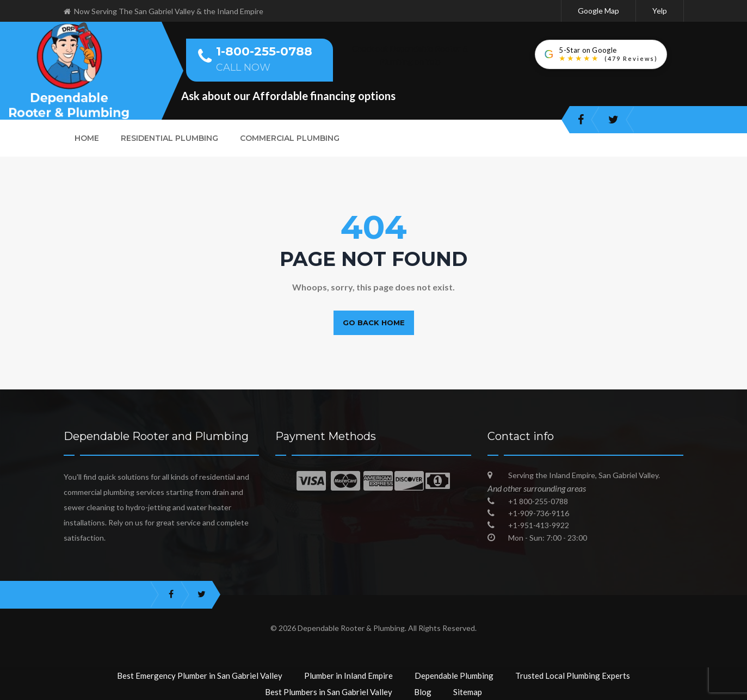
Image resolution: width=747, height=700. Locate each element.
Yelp (660, 11)
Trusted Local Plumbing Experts (573, 676)
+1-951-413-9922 (539, 525)
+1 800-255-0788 (538, 501)
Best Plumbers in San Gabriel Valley (329, 692)
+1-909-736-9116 (539, 513)
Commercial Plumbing (290, 138)
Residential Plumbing (169, 138)
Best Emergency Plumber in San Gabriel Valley (200, 676)
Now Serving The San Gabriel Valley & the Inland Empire (163, 11)
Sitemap (468, 692)
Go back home (374, 323)
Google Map (598, 11)
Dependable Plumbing (454, 676)
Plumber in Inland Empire (348, 676)
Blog (423, 692)
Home (87, 138)
